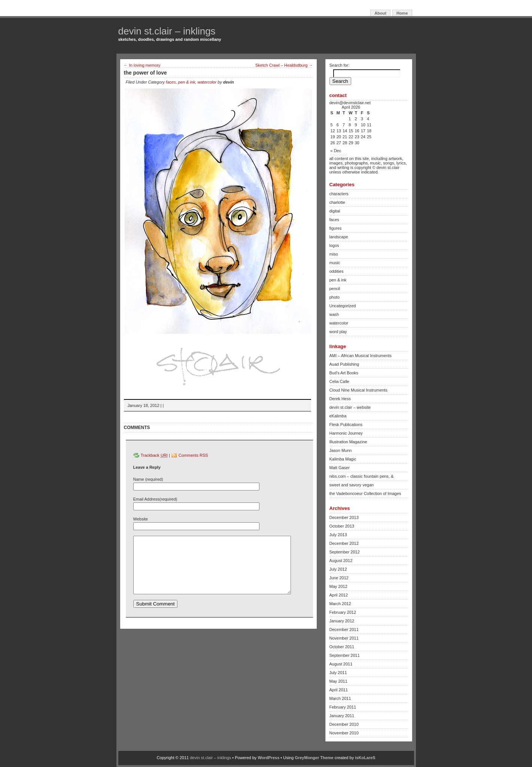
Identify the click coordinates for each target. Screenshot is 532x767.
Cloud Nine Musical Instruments (358, 390)
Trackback (154, 455)
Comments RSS (193, 455)
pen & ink (187, 82)
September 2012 (345, 552)
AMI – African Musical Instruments (361, 356)
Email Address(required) (155, 499)
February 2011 (343, 707)
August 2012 (341, 561)
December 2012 (344, 543)
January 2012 (342, 621)
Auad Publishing (344, 364)
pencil (335, 289)
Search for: (340, 65)
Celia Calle (339, 381)
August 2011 (341, 664)
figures (336, 228)
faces (171, 82)
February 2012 (343, 612)
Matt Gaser (340, 468)
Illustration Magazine (348, 442)
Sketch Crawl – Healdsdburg (281, 65)
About (380, 13)
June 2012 (339, 578)
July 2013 (338, 535)
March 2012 (340, 604)
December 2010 (344, 724)
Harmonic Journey (346, 433)
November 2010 (344, 733)
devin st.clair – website (350, 407)
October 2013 (342, 526)
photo (335, 297)
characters (339, 194)
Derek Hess (340, 399)
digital (335, 211)
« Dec (336, 151)
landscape (339, 237)
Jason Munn (341, 450)
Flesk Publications (346, 425)
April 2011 (339, 690)
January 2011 (342, 716)
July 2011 (338, 673)
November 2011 (344, 638)
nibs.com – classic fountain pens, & (362, 476)
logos (334, 245)
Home (402, 13)
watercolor (207, 82)
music (335, 263)
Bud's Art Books (344, 373)
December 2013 (344, 517)
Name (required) (148, 479)
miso (334, 254)
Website (141, 519)
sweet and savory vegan (352, 485)
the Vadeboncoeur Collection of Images (365, 493)
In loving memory (145, 65)
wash (334, 314)
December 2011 (344, 629)
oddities (337, 271)
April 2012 (339, 595)
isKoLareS (365, 758)
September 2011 (345, 655)
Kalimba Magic (343, 459)
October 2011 (342, 647)
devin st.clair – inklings (167, 31)
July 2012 (338, 569)
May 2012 (338, 586)
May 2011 (338, 681)
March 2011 (340, 698)
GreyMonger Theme (314, 758)
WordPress (268, 758)
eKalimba (338, 416)
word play (338, 332)
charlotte (337, 202)
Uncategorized (343, 306)
